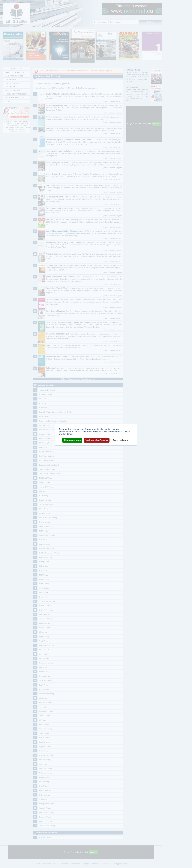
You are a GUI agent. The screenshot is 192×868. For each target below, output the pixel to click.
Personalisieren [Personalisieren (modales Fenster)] (121, 440)
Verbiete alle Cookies (97, 440)
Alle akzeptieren (72, 440)
